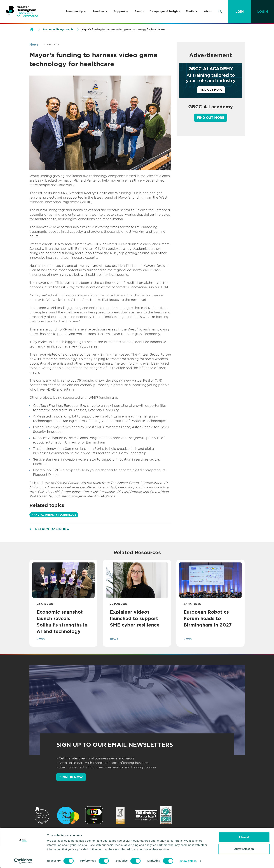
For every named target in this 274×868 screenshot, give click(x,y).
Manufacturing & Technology (54, 515)
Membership (75, 11)
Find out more (211, 118)
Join (240, 12)
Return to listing (52, 529)
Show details (188, 861)
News (34, 44)
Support (120, 11)
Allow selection (244, 849)
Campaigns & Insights (165, 11)
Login (263, 12)
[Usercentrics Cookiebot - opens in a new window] (23, 861)
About (208, 11)
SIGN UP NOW (71, 777)
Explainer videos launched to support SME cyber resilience (135, 618)
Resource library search (58, 29)
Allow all (244, 837)
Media (190, 11)
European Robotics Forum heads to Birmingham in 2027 (208, 618)
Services (99, 11)
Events (139, 11)
